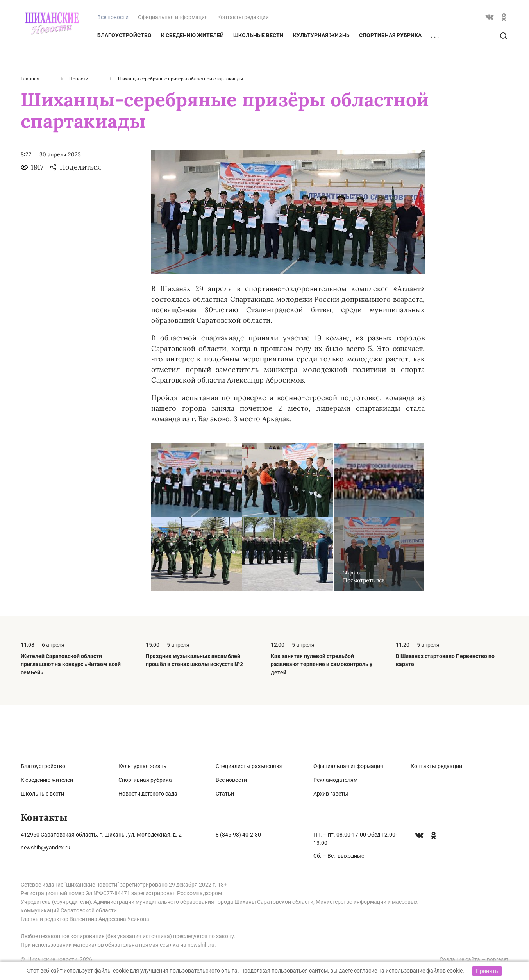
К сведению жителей (192, 73)
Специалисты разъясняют (249, 766)
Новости (79, 117)
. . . (435, 74)
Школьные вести (258, 73)
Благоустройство (124, 73)
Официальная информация (173, 55)
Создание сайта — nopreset (474, 959)
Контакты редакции (243, 55)
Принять (487, 971)
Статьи (225, 794)
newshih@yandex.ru (46, 848)
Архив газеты (331, 794)
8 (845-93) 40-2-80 (238, 835)
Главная (30, 117)
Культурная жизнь (321, 73)
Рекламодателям (335, 780)
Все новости (231, 780)
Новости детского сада (148, 794)
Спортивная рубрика (390, 73)
